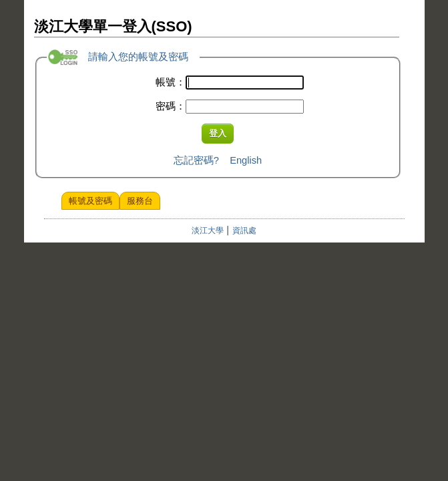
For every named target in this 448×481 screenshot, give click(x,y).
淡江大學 (208, 230)
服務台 (140, 201)
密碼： (171, 106)
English (246, 160)
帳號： (171, 82)
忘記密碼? (196, 160)
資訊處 (244, 230)
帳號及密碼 (90, 201)
